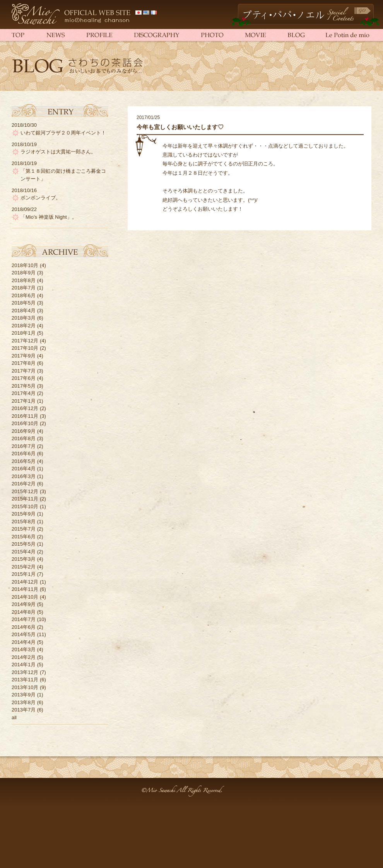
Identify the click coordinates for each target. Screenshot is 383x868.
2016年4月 (24, 469)
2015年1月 (24, 574)
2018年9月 (24, 273)
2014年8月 (24, 612)
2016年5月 (24, 461)
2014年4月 (24, 642)
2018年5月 (24, 303)
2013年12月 (25, 672)
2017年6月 (24, 378)
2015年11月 (25, 499)
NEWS (54, 35)
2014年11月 (25, 589)
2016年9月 (24, 431)
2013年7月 (24, 710)
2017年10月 (25, 348)
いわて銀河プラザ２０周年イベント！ (63, 133)
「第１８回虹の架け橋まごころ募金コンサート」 (63, 175)
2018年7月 (24, 288)
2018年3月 (24, 318)
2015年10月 (25, 506)
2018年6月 (24, 295)
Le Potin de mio (342, 35)
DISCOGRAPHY (155, 35)
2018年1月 (24, 333)
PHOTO (211, 35)
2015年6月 (24, 537)
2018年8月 (24, 280)
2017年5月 (24, 386)
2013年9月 (24, 695)
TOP (23, 35)
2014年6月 (24, 627)
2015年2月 (24, 567)
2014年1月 (24, 665)
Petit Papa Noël (305, 15)
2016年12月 (25, 408)
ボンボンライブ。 (41, 198)
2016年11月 (25, 416)
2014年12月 (25, 582)
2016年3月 (24, 476)
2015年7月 (24, 529)
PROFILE (98, 35)
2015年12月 (25, 491)
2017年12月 (25, 341)
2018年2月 (24, 326)
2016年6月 (24, 454)
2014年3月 (24, 649)
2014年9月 (24, 604)
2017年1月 (24, 401)
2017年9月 (24, 356)
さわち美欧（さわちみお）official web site (72, 14)
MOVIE (255, 35)
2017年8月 (24, 363)
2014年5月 (24, 634)
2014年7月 (24, 619)
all (14, 717)
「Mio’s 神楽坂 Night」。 (49, 217)
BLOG (296, 35)
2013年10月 (25, 687)
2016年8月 (24, 438)
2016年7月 (24, 446)
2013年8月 (24, 702)
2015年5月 (24, 544)
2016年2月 (24, 484)
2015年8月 (24, 522)
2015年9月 (24, 514)
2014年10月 (25, 597)
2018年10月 (25, 265)
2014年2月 (24, 657)
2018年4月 (24, 311)
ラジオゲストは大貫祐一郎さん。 (58, 152)
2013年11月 (25, 680)
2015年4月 (24, 552)
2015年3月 (24, 559)
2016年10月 (25, 423)
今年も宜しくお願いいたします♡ (180, 127)
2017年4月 (24, 393)
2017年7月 (24, 371)
